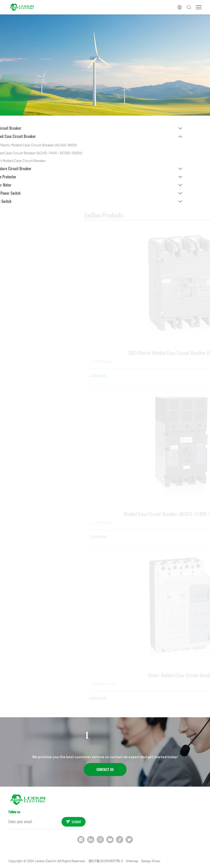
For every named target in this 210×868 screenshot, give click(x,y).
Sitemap (132, 861)
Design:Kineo (151, 861)
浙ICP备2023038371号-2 (106, 861)
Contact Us (105, 770)
